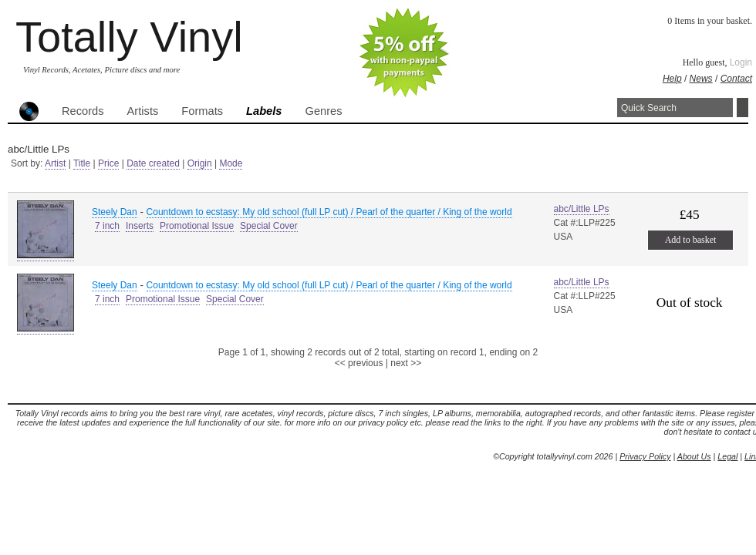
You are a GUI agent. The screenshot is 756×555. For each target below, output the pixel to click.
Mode (231, 163)
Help (672, 79)
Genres (323, 111)
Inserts (140, 226)
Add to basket (691, 240)
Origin (200, 163)
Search (742, 108)
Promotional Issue (197, 226)
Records (83, 111)
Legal (727, 456)
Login (741, 62)
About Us (694, 456)
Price (108, 163)
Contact (736, 79)
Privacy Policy (645, 456)
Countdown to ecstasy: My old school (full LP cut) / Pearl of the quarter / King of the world (329, 212)
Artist (55, 163)
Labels (264, 111)
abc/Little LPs (582, 209)
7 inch (107, 226)
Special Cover (269, 226)
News (701, 79)
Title (82, 163)
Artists (143, 111)
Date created (153, 163)
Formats (202, 111)
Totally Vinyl (129, 37)
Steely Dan (115, 212)
